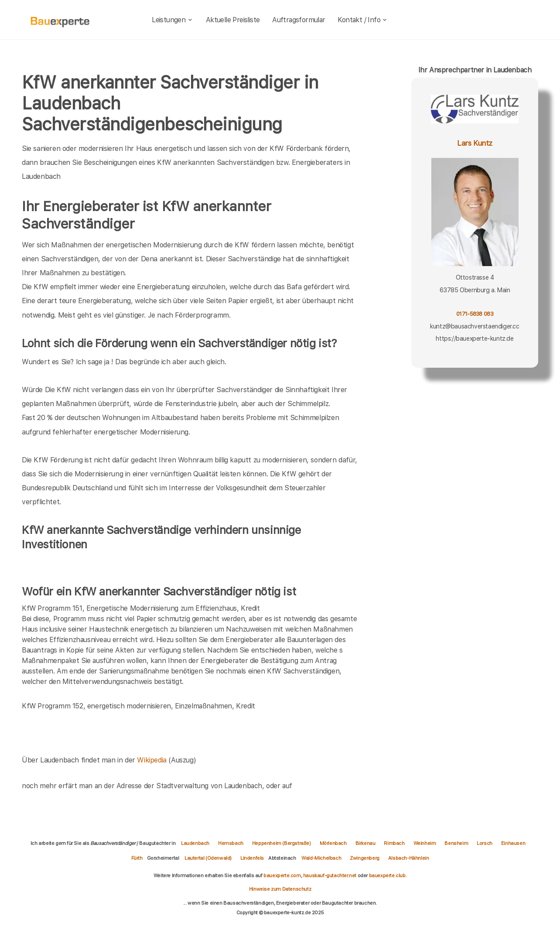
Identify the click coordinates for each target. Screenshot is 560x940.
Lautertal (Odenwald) (208, 858)
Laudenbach (195, 843)
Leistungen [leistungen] (172, 20)
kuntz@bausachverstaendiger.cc (475, 326)
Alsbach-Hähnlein (409, 858)
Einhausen (513, 843)
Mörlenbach (333, 843)
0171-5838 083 (475, 314)
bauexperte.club (387, 875)
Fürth (137, 858)
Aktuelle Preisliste (233, 20)
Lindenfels (252, 858)
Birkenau (365, 843)
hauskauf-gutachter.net (330, 875)
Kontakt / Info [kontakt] (363, 20)
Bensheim (456, 843)
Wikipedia (153, 760)
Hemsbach (231, 843)
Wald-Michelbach (321, 858)
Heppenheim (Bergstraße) (282, 843)
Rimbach (394, 843)
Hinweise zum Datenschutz (280, 889)
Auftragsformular (299, 20)
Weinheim (425, 843)
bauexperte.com (282, 875)
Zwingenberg (365, 858)
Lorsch (485, 843)
